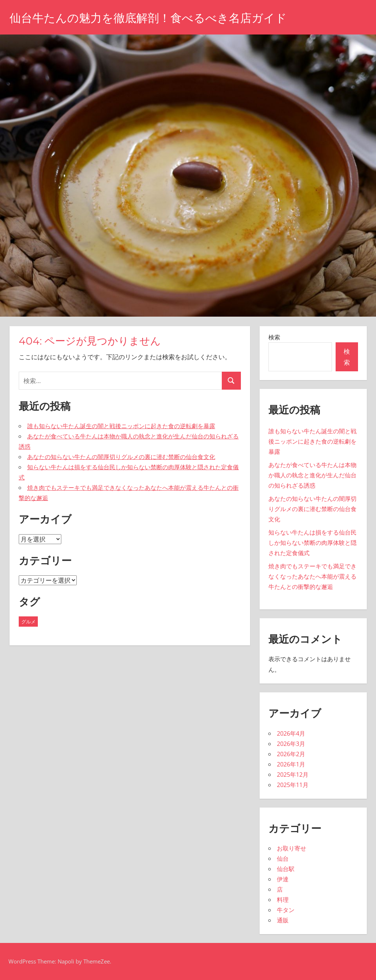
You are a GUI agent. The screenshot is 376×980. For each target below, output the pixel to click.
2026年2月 (291, 754)
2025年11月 (293, 785)
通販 (283, 920)
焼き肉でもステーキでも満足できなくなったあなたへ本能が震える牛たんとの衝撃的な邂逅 (312, 576)
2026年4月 (291, 733)
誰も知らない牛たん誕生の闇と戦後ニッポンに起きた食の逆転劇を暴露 (121, 426)
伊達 (283, 879)
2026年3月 (291, 744)
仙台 (283, 859)
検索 (274, 337)
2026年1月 (291, 764)
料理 (283, 900)
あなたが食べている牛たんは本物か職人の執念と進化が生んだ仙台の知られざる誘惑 (312, 475)
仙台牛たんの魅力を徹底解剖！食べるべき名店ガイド (153, 18)
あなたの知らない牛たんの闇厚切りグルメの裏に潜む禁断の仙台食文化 (121, 457)
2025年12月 (293, 775)
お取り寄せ (292, 848)
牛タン (286, 910)
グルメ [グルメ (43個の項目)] (28, 622)
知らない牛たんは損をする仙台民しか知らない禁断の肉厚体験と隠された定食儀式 (312, 543)
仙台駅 (286, 869)
